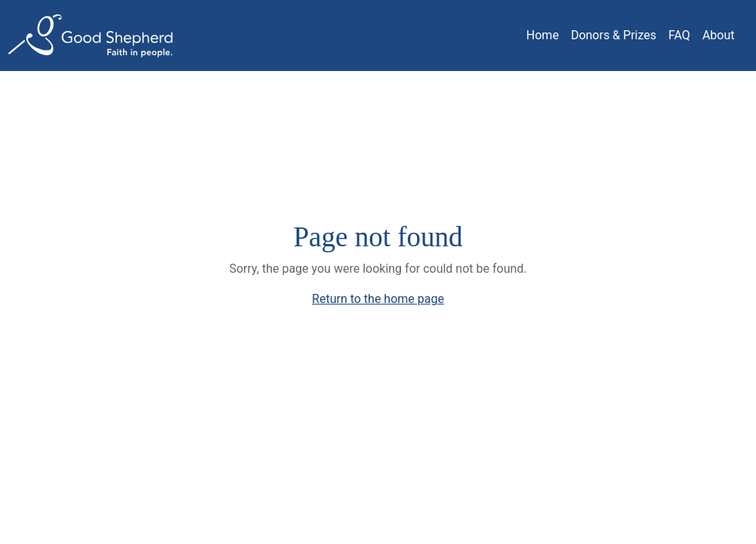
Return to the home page (378, 299)
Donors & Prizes (614, 35)
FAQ (679, 35)
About (719, 35)
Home (543, 35)
